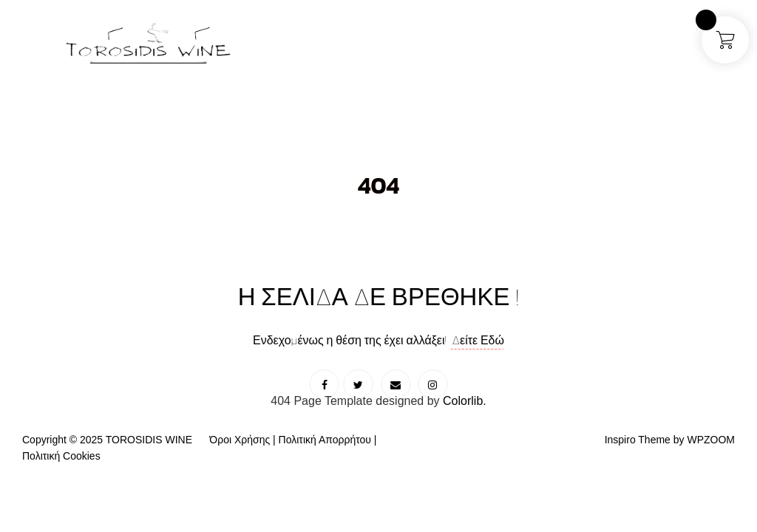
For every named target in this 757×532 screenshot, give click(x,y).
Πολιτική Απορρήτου (325, 440)
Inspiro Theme (638, 440)
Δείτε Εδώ (477, 340)
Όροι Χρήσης (240, 440)
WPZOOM (711, 440)
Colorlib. (465, 401)
